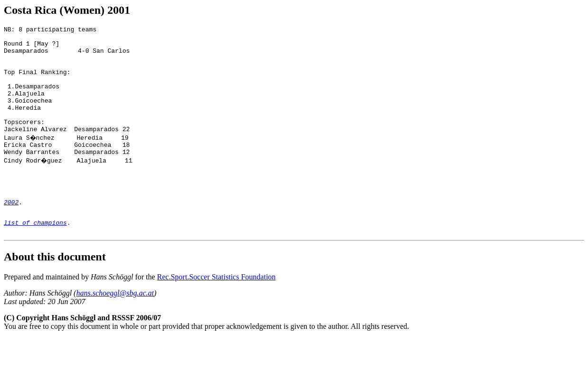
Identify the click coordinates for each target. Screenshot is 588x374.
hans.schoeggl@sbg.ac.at (115, 329)
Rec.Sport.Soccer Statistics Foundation (217, 312)
